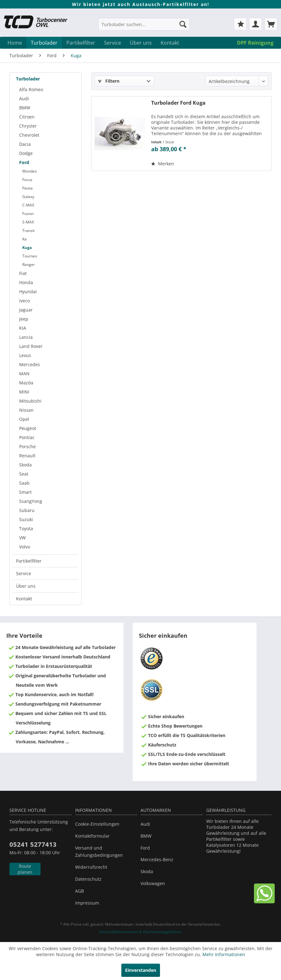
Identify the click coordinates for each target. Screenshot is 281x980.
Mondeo (30, 171)
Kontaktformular (92, 836)
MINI (24, 392)
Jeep (24, 319)
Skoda (25, 465)
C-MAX (28, 205)
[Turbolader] (44, 43)
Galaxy (28, 197)
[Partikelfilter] (81, 43)
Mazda (26, 383)
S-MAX (28, 222)
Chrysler (28, 126)
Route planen (25, 869)
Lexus (25, 355)
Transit (28, 231)
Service (24, 573)
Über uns (26, 586)
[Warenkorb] (271, 24)
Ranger (29, 264)
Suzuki (26, 519)
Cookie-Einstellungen (97, 824)
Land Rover (31, 346)
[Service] (113, 43)
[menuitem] (144, 27)
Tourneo (30, 256)
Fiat (23, 273)
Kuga (27, 248)
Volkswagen (153, 883)
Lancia (26, 337)
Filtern (109, 81)
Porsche (28, 446)
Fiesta (28, 188)
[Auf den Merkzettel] (163, 164)
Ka (25, 239)
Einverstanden (141, 970)
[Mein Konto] (256, 24)
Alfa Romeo (31, 89)
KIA (23, 328)
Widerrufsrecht (91, 867)
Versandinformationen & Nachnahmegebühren (140, 932)
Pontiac (27, 437)
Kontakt (24, 599)
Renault (27, 456)
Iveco (25, 301)
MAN (24, 374)
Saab (24, 483)
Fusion (28, 214)
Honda (26, 282)
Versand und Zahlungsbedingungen (99, 852)
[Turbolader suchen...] (144, 24)
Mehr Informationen (224, 954)
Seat (24, 474)
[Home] (15, 43)
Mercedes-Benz (157, 859)
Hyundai (28, 292)
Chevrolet (29, 135)
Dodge (26, 153)
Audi (24, 99)
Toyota (26, 529)
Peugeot (28, 428)
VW (22, 538)
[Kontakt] (170, 43)
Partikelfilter (29, 561)
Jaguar (26, 310)
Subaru (27, 510)
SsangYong (31, 501)
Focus (27, 180)
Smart (25, 492)
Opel (24, 419)
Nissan (26, 410)
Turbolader (28, 79)
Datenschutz (88, 879)
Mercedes (30, 364)
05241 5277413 (33, 844)
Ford (24, 162)
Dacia (25, 144)
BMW (25, 108)
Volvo (25, 547)
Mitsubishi (30, 401)
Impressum (87, 903)
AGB (80, 891)
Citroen (27, 117)
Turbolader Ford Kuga (178, 103)
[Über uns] (141, 43)
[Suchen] (183, 24)
